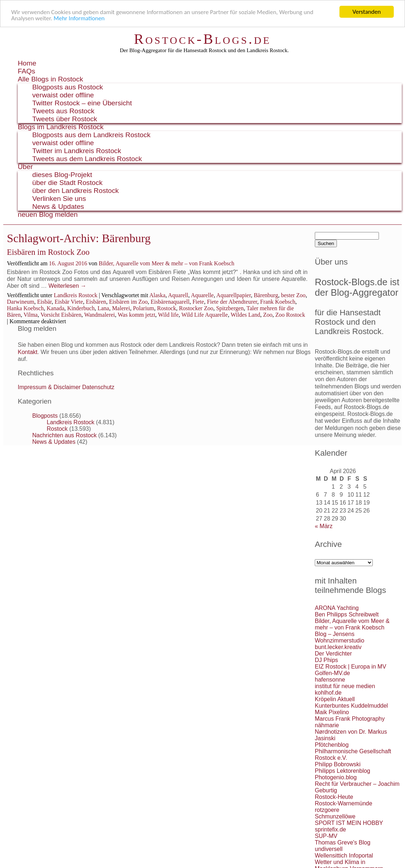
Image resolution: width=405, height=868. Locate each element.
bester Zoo (293, 295)
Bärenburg (266, 295)
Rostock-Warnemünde (344, 803)
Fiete (198, 302)
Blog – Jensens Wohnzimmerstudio (340, 637)
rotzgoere (327, 810)
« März (324, 526)
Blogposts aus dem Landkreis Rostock (91, 135)
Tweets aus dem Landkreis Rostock (87, 159)
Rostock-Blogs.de (203, 39)
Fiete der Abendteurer (232, 302)
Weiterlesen (68, 286)
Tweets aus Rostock (63, 111)
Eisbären (96, 302)
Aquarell (178, 295)
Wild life (168, 315)
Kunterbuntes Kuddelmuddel (351, 706)
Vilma (31, 315)
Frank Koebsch (278, 302)
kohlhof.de (328, 693)
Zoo (268, 315)
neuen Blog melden (48, 214)
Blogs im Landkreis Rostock (61, 127)
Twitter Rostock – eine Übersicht (82, 103)
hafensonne (330, 680)
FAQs (26, 71)
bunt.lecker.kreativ (338, 647)
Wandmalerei (99, 315)
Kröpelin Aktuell (335, 699)
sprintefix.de (330, 829)
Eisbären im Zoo (128, 302)
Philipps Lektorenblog (343, 771)
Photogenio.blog (336, 777)
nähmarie (327, 725)
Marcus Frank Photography (350, 719)
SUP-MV (326, 836)
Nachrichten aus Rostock (64, 435)
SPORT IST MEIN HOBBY (349, 823)
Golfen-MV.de (332, 673)
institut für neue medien (345, 686)
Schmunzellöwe (335, 816)
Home (27, 63)
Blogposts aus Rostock (68, 87)
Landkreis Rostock (75, 295)
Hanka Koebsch (25, 308)
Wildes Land (246, 315)
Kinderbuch (81, 308)
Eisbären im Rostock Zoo (48, 252)
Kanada (56, 308)
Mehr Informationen (79, 18)
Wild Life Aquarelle (205, 315)
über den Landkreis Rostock (76, 191)
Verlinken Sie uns (59, 199)
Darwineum (21, 302)
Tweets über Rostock (65, 119)
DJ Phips (326, 660)
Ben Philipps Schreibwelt (347, 614)
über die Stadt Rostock (67, 183)
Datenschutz (98, 387)
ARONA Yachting (337, 608)
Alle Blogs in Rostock (50, 79)
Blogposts (45, 416)
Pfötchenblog (332, 745)
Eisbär (45, 302)
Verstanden (367, 12)
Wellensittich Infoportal (344, 856)
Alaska (157, 295)
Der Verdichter (333, 654)
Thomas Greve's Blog (343, 842)
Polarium (144, 308)
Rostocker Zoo (196, 308)
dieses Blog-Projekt (62, 175)
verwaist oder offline (63, 95)
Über (25, 167)
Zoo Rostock (290, 315)
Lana (103, 308)
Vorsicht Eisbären (61, 315)
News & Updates (58, 207)
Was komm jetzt (137, 315)
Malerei (121, 308)
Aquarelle (202, 295)
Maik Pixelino (332, 712)
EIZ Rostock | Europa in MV (350, 667)
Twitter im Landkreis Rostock (77, 151)
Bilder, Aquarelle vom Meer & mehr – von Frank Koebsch (166, 263)
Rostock (167, 308)
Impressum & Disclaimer (49, 387)
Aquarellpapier (233, 295)
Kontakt (28, 352)
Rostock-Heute (334, 797)
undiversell (329, 849)
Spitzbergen (230, 308)
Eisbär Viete (69, 302)
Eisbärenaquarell (170, 302)
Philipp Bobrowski (338, 764)
